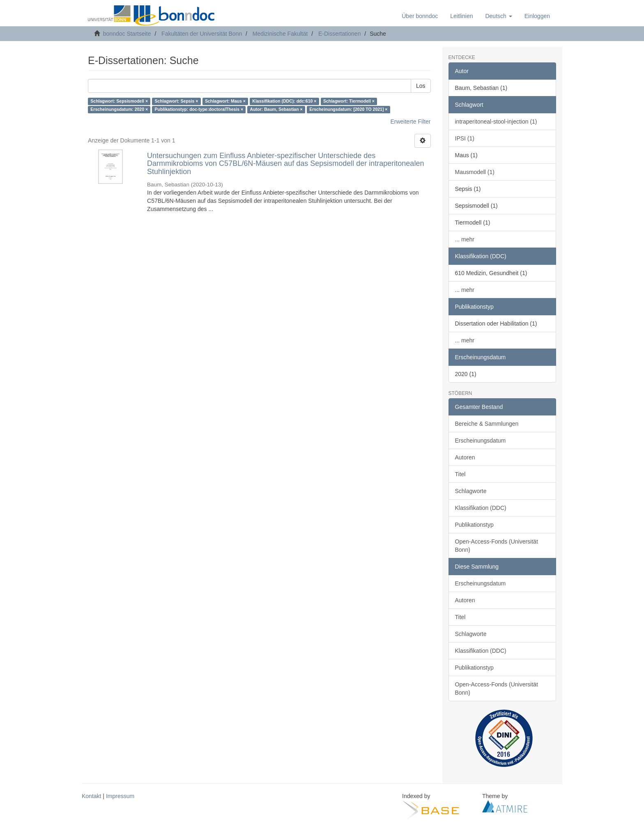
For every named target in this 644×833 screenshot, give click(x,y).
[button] (498, 16)
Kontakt (91, 796)
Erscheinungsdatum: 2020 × (119, 110)
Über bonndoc (420, 16)
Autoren (465, 457)
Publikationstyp (474, 525)
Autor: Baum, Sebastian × (276, 110)
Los (421, 86)
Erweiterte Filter (410, 122)
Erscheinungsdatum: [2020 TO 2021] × (348, 110)
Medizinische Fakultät (280, 34)
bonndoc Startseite (127, 34)
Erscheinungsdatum (481, 441)
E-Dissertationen (340, 34)
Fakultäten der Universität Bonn (202, 34)
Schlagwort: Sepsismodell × (119, 101)
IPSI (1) (465, 138)
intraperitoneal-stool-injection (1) (496, 122)
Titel (460, 474)
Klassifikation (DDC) (481, 508)
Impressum (120, 796)
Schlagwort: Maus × (225, 101)
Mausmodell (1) (475, 172)
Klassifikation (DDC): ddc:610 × (284, 101)
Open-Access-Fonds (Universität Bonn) (497, 546)
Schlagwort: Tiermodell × (349, 101)
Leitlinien (461, 16)
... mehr (465, 239)
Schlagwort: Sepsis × (177, 101)
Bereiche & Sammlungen (487, 424)
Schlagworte (471, 491)
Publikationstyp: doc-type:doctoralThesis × (199, 110)
